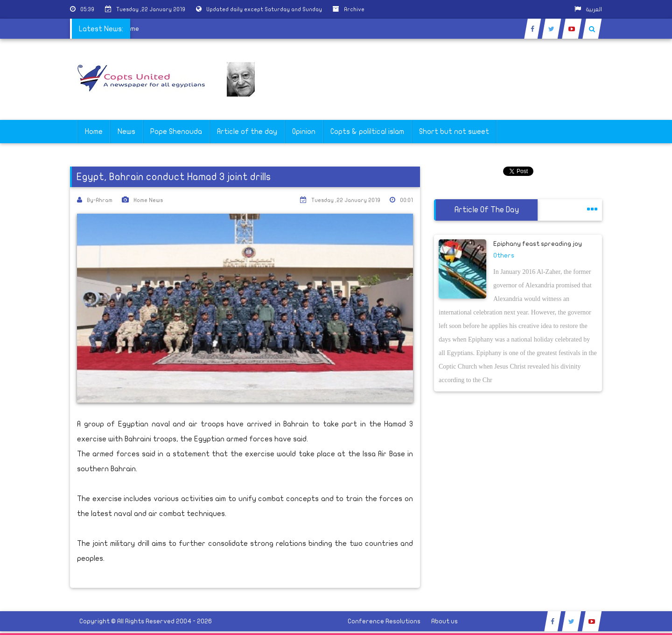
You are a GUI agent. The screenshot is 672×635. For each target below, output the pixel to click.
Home (94, 132)
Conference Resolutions (384, 621)
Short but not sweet (454, 132)
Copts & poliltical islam (367, 132)
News (126, 132)
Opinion (304, 132)
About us (444, 621)
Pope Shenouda (176, 132)
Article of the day (247, 132)
